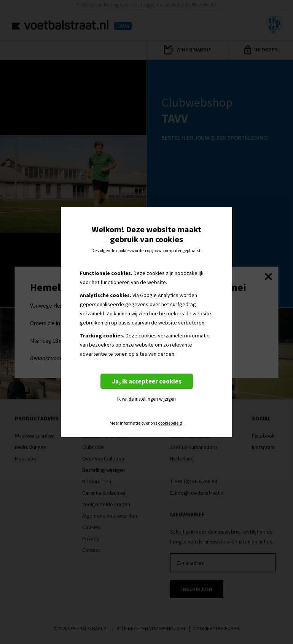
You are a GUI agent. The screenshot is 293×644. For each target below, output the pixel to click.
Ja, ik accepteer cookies (147, 381)
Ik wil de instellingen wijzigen (146, 399)
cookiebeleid (170, 423)
